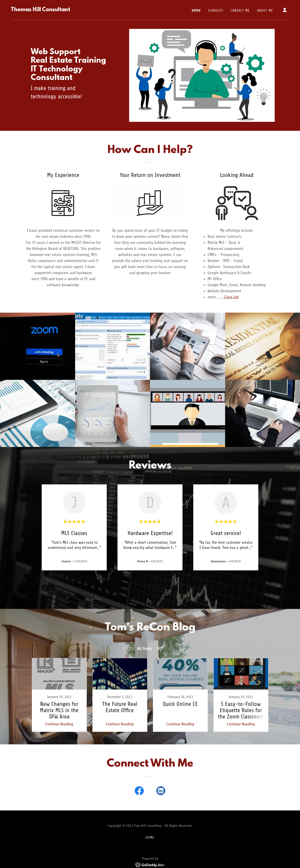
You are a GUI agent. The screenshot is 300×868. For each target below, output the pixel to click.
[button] (285, 10)
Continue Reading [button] (59, 724)
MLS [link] (160, 649)
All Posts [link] (145, 649)
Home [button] (150, 838)
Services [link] (216, 11)
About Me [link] (265, 11)
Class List (231, 297)
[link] (40, 10)
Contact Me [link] (240, 11)
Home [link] (196, 10)
